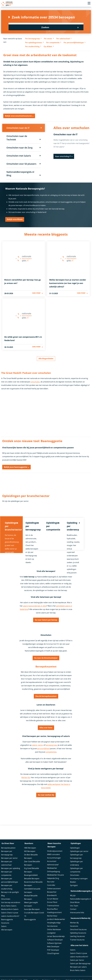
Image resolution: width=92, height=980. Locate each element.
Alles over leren (46, 727)
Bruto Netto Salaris (9, 906)
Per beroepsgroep (33, 39)
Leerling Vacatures (77, 936)
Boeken (73, 882)
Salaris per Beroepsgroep (80, 963)
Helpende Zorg (53, 879)
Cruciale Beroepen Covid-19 (34, 915)
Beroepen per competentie (7, 874)
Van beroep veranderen (11, 903)
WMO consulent (53, 855)
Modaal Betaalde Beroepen (31, 898)
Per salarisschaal (63, 39)
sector (41, 745)
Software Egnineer (54, 944)
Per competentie (53, 43)
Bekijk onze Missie (15, 220)
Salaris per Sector (77, 960)
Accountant (52, 862)
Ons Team (74, 906)
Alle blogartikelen (46, 356)
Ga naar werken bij (46, 795)
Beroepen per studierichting (7, 887)
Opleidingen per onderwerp (76, 864)
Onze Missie (75, 903)
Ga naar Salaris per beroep (46, 618)
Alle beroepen (7, 930)
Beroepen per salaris (78, 967)
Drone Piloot (52, 903)
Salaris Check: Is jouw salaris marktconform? (10, 915)
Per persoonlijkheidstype (74, 43)
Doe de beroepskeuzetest (46, 695)
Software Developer (55, 940)
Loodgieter (51, 933)
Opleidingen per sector (79, 852)
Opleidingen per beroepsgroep (76, 857)
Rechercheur (52, 916)
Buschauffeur (53, 910)
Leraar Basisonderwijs (56, 937)
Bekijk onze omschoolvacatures (18, 116)
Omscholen (6, 899)
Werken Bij (74, 923)
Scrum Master (53, 899)
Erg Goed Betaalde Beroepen (32, 870)
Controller (51, 886)
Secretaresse (52, 927)
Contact (73, 909)
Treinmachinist (53, 906)
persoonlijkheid (43, 749)
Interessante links (77, 913)
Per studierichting (32, 46)
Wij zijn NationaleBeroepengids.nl (80, 897)
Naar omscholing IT (63, 157)
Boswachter (52, 892)
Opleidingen (75, 848)
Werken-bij (26, 777)
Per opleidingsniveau (34, 43)
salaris (35, 745)
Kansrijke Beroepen (32, 910)
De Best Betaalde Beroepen (31, 857)
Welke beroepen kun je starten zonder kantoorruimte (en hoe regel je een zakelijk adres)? (68, 284)
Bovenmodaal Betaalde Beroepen (33, 884)
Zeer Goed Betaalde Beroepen (32, 864)
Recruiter (51, 882)
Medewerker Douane (55, 875)
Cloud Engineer (53, 954)
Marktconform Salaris (10, 910)
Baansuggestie (7, 920)
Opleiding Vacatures (78, 933)
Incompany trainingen (79, 879)
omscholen (35, 379)
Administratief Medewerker (53, 867)
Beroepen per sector (9, 858)
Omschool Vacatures (78, 930)
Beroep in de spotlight (10, 892)
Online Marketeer (54, 930)
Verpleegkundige (54, 923)
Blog (3, 896)
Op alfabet (48, 46)
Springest (74, 886)
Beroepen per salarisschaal (7, 864)
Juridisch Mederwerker (56, 920)
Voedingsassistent (54, 913)
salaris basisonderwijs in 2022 (35, 604)
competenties (51, 752)
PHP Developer (53, 950)
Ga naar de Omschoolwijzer (46, 657)
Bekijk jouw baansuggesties (16, 465)
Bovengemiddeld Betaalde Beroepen (32, 877)
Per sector (48, 39)
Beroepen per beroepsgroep (7, 853)
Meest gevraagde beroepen (31, 904)
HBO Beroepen (30, 848)
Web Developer (53, 947)
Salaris (4, 927)
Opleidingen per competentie (76, 870)
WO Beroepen (30, 852)
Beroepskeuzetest (8, 848)
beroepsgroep (51, 745)
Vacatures (5, 923)
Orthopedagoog (54, 872)
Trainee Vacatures (77, 940)
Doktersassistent (54, 889)
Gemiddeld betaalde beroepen (32, 891)
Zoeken (72, 26)
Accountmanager (54, 858)
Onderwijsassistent (55, 852)
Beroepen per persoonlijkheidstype (10, 881)
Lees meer (36, 294)
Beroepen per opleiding (11, 869)
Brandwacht (52, 896)
